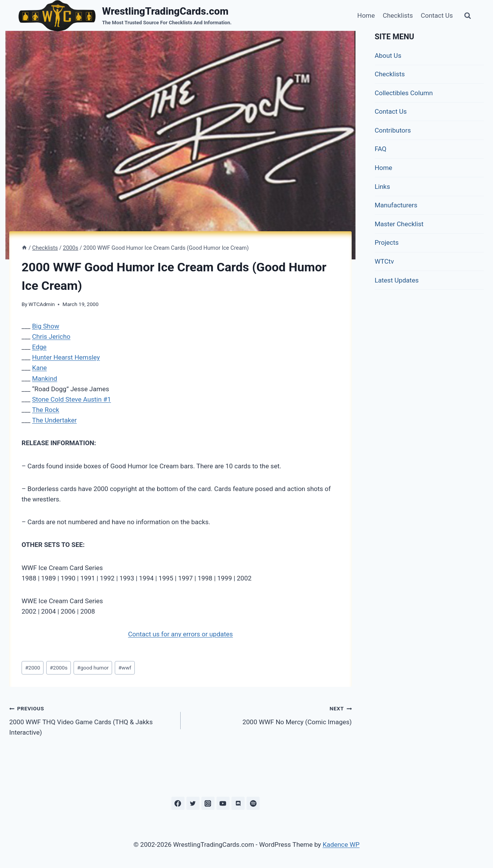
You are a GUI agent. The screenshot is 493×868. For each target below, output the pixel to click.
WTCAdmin (42, 304)
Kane (39, 368)
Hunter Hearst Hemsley (66, 357)
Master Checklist (399, 224)
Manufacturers (396, 205)
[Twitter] (193, 803)
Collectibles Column (404, 93)
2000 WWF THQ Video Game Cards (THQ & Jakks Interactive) (92, 720)
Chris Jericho (51, 336)
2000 (33, 668)
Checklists (398, 15)
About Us (388, 56)
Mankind (44, 378)
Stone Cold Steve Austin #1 (71, 399)
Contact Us (437, 15)
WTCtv (384, 261)
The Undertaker (54, 420)
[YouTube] (223, 803)
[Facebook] (178, 803)
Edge (39, 347)
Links (382, 187)
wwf (125, 668)
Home (366, 15)
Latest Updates (397, 280)
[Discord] (238, 803)
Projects (387, 242)
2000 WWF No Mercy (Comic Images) (270, 714)
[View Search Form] (468, 16)
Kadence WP (341, 844)
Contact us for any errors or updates (181, 634)
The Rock (45, 410)
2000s (59, 668)
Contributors (393, 130)
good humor (93, 668)
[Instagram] (208, 803)
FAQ (381, 149)
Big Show (45, 326)
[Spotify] (253, 803)
